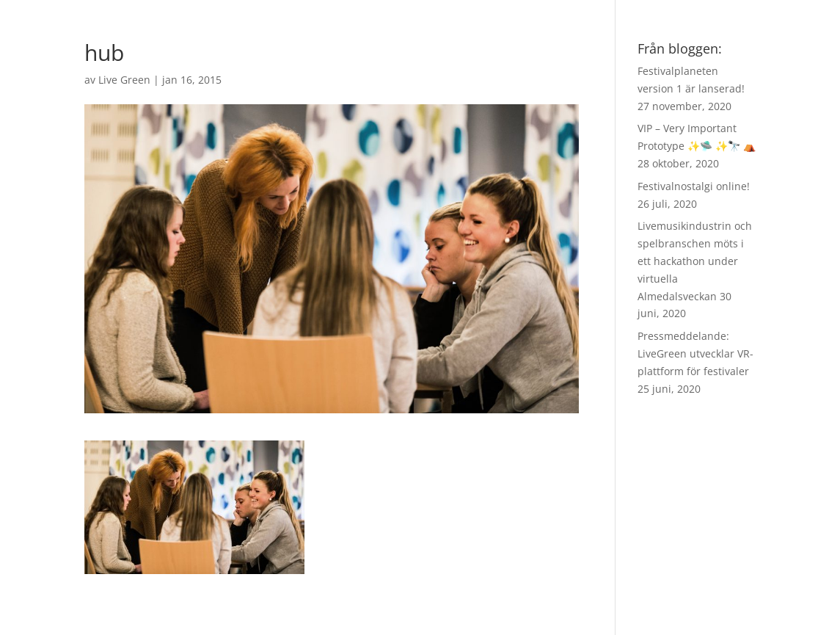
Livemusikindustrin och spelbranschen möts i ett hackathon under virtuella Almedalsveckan (695, 261)
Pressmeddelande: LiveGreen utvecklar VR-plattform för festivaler (695, 353)
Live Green (124, 80)
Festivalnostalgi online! (694, 186)
